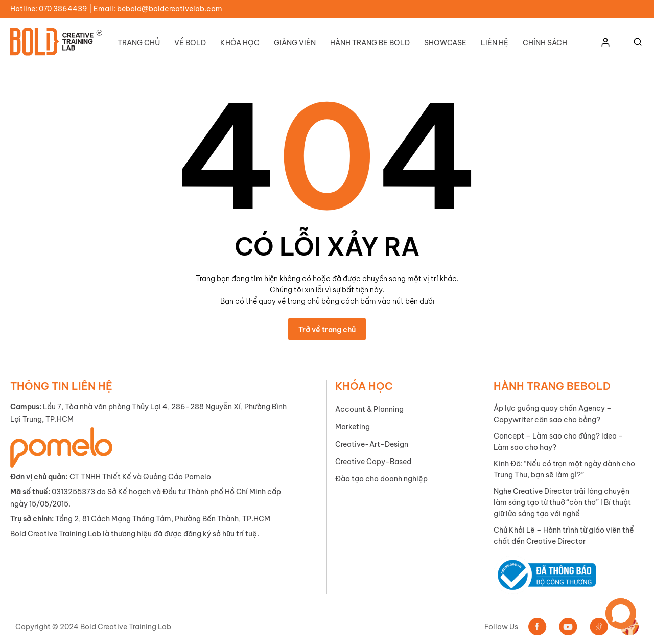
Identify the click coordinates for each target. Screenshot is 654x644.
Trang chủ (139, 43)
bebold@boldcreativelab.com (170, 9)
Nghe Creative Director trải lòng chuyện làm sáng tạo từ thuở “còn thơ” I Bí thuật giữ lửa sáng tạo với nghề (562, 502)
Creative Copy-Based (373, 462)
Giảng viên (295, 43)
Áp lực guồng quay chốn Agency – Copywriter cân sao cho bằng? (553, 414)
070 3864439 (63, 9)
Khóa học (240, 43)
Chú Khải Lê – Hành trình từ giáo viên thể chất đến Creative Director (564, 536)
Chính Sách (545, 43)
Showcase (445, 43)
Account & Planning (369, 409)
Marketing (353, 427)
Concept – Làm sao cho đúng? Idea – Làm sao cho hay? (558, 442)
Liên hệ (495, 43)
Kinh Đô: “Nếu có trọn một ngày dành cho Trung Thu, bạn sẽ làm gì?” (564, 469)
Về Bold (190, 43)
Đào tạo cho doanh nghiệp (381, 479)
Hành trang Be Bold (370, 43)
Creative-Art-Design (372, 444)
